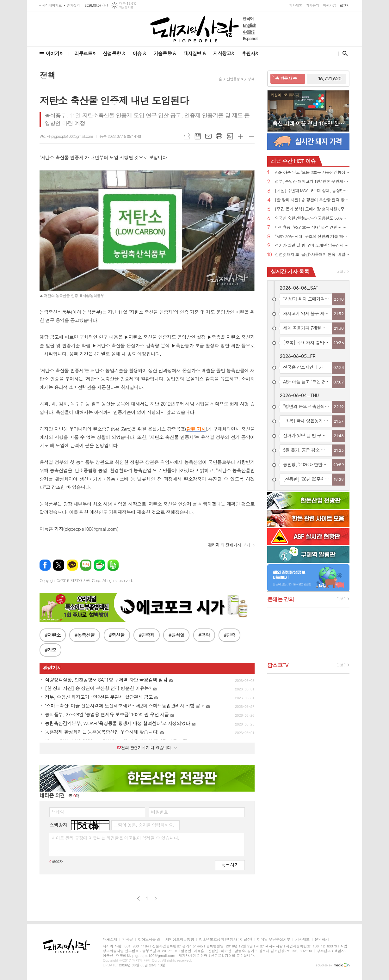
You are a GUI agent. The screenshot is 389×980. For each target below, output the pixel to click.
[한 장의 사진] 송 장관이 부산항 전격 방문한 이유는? (312, 200)
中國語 (250, 32)
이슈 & (139, 53)
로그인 (345, 5)
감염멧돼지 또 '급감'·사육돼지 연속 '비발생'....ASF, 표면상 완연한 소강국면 (312, 255)
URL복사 (187, 136)
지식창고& (224, 53)
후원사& (250, 53)
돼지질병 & (194, 53)
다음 (156, 899)
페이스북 (45, 565)
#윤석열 (176, 635)
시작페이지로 (52, 5)
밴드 (113, 565)
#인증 (229, 635)
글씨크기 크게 (241, 136)
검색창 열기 (344, 53)
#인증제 (147, 635)
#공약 (204, 635)
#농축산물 (85, 635)
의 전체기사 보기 (229, 545)
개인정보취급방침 (180, 939)
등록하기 (230, 865)
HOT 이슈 (293, 161)
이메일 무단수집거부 (274, 939)
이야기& (54, 53)
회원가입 (329, 5)
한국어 (250, 19)
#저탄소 (53, 635)
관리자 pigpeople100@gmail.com (66, 136)
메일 (208, 136)
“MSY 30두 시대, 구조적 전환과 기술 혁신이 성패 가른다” (312, 237)
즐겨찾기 (73, 5)
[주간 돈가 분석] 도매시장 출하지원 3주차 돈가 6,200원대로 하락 (312, 209)
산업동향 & (114, 53)
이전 (138, 899)
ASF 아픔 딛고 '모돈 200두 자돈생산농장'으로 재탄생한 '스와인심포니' (312, 172)
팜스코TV (278, 665)
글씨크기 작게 (251, 136)
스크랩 (230, 136)
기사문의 (312, 5)
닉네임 (58, 812)
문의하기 (322, 939)
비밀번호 (160, 812)
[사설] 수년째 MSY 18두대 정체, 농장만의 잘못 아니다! (312, 191)
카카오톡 (72, 565)
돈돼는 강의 (281, 599)
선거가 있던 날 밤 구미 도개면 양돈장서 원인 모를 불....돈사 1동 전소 (312, 245)
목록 (198, 136)
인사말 (127, 939)
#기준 (50, 650)
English (250, 25)
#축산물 (117, 635)
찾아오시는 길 (149, 939)
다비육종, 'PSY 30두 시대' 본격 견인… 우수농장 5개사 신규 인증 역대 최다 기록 (312, 227)
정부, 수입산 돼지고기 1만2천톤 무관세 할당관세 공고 (312, 182)
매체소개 (110, 939)
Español (250, 39)
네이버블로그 (86, 565)
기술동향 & (164, 53)
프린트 (219, 136)
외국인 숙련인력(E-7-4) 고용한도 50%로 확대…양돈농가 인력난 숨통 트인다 (312, 218)
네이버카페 (99, 565)
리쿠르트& (85, 53)
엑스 (59, 565)
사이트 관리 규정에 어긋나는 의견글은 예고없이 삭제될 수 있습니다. (115, 838)
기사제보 (296, 5)
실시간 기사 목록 (290, 272)
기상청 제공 (126, 7)
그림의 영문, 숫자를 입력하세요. (144, 825)
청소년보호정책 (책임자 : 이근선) (225, 939)
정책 (251, 79)
